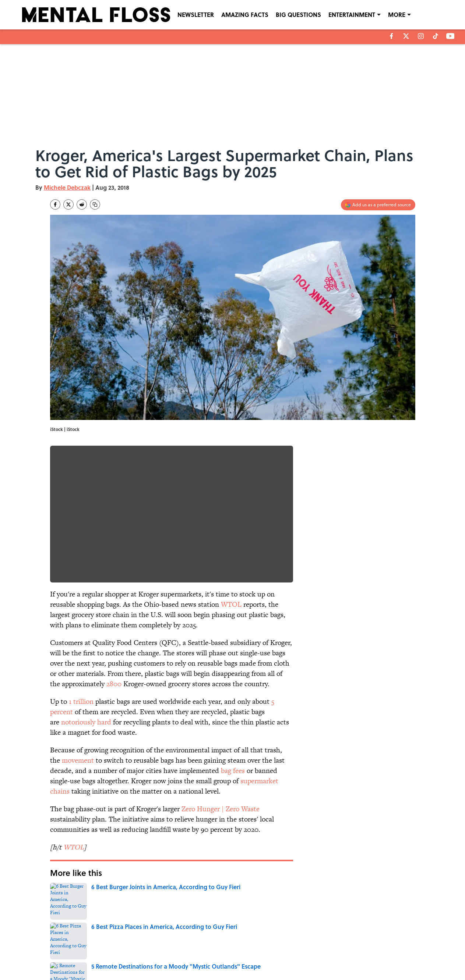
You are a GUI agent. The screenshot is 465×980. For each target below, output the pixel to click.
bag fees (233, 771)
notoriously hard (86, 722)
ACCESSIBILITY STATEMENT (174, 955)
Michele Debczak (67, 187)
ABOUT (83, 945)
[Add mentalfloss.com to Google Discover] (378, 205)
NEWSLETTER (196, 15)
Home (59, 894)
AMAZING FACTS (245, 15)
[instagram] (421, 36)
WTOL (231, 604)
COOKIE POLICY (371, 945)
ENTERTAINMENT (352, 15)
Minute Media (218, 973)
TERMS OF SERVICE (96, 955)
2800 (114, 684)
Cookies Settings (372, 955)
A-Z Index (301, 955)
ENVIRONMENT (96, 894)
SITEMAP (240, 955)
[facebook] (392, 36)
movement (78, 760)
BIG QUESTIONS (298, 15)
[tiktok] (436, 36)
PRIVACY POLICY (308, 945)
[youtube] (450, 36)
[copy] (95, 204)
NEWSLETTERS (246, 945)
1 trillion (81, 701)
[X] (406, 36)
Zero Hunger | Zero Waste (221, 809)
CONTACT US (159, 945)
